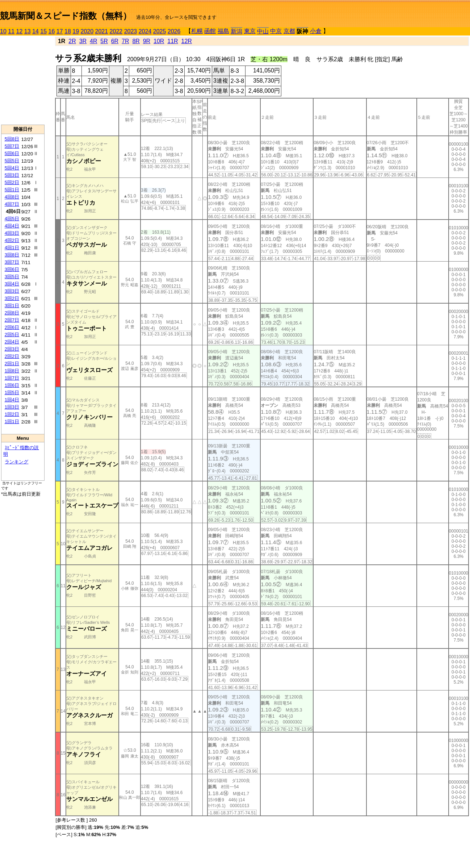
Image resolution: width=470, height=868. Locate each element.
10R (159, 41)
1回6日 (12, 385)
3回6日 (12, 269)
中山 (263, 31)
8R (136, 41)
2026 (174, 31)
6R (115, 41)
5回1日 (12, 190)
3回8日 (12, 255)
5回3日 (12, 175)
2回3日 (12, 349)
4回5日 (12, 219)
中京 (276, 31)
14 (35, 31)
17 (60, 31)
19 (76, 31)
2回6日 (12, 327)
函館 (210, 31)
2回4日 (12, 342)
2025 (160, 31)
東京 (250, 31)
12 (20, 31)
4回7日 (12, 204)
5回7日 (12, 146)
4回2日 (12, 240)
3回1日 (12, 306)
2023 (131, 31)
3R (83, 41)
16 (52, 31)
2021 (102, 31)
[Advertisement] (23, 80)
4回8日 (12, 197)
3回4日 (12, 284)
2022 (116, 31)
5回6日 (12, 153)
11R (173, 41)
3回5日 (12, 277)
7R (125, 41)
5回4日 (12, 168)
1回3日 (12, 407)
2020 (87, 31)
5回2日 (12, 182)
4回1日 (12, 248)
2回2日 (12, 356)
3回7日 (12, 262)
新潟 (236, 31)
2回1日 (12, 364)
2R (72, 41)
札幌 (197, 31)
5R (104, 41)
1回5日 (12, 393)
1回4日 (12, 400)
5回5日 (12, 161)
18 (68, 31)
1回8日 (12, 371)
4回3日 (12, 233)
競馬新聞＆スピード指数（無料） (66, 16)
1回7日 (12, 378)
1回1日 (12, 422)
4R (93, 41)
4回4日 (12, 226)
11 (11, 31)
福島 (223, 31)
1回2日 (12, 414)
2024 (145, 31)
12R (187, 41)
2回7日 (12, 320)
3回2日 (12, 298)
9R (147, 41)
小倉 (316, 31)
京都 (289, 31)
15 (43, 31)
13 (28, 31)
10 (3, 31)
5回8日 (12, 139)
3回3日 (12, 291)
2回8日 (12, 313)
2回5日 (12, 335)
